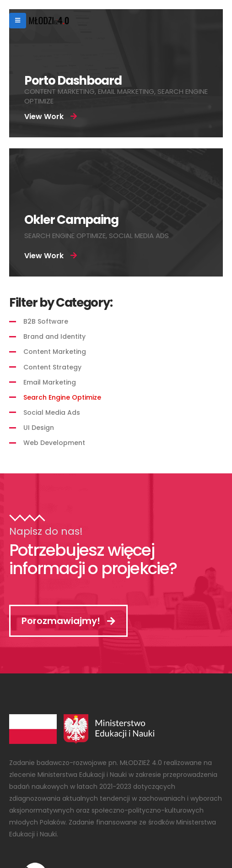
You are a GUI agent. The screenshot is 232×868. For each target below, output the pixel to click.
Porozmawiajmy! (68, 621)
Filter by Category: (61, 303)
